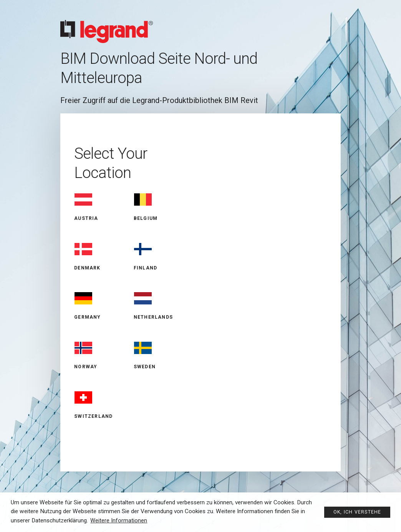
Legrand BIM (201, 25)
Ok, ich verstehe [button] (356, 511)
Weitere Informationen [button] (119, 520)
